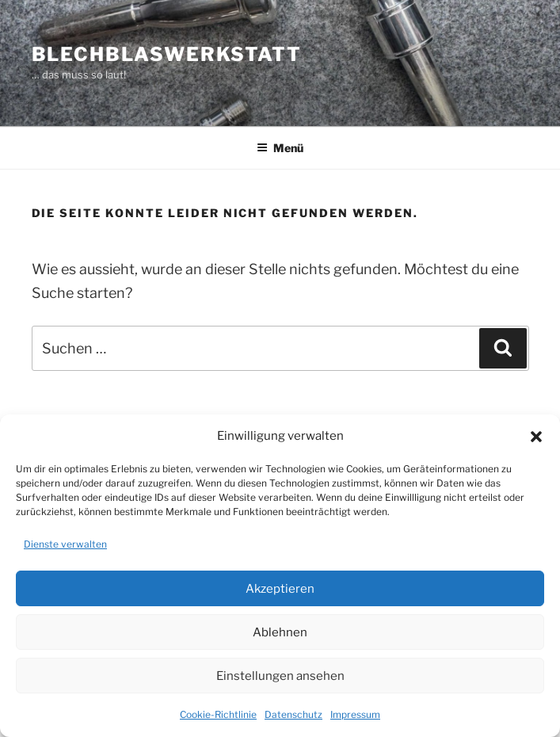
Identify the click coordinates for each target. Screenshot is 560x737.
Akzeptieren (280, 589)
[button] (536, 437)
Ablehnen (280, 632)
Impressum (355, 714)
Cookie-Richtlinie (218, 714)
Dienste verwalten (65, 544)
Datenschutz (293, 714)
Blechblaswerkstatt (167, 54)
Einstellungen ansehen (280, 676)
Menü (280, 148)
